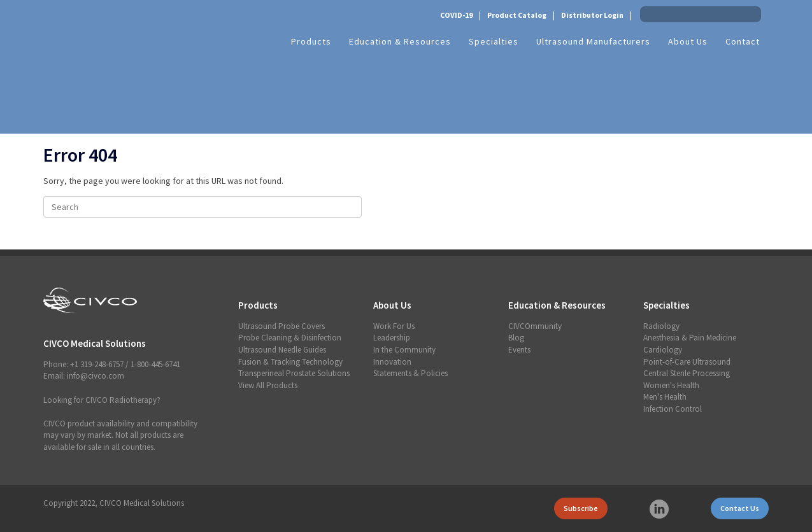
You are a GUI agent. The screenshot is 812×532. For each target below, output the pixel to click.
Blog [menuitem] (516, 338)
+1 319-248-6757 (97, 364)
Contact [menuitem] (743, 41)
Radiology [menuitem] (661, 326)
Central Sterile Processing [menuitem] (687, 373)
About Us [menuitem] (688, 41)
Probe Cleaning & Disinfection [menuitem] (290, 338)
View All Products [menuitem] (268, 385)
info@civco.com (96, 376)
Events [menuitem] (519, 350)
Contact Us (740, 508)
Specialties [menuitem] (494, 41)
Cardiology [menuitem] (663, 350)
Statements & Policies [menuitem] (410, 373)
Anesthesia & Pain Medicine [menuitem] (690, 338)
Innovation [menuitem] (392, 362)
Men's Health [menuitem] (665, 397)
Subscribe (581, 508)
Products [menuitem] (311, 41)
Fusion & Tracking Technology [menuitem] (290, 362)
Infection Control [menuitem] (673, 409)
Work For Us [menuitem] (394, 326)
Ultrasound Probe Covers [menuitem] (281, 326)
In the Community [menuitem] (404, 350)
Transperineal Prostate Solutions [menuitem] (294, 373)
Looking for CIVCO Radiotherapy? (102, 400)
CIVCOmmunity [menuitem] (535, 326)
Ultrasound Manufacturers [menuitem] (593, 41)
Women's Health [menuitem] (671, 385)
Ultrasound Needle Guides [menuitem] (282, 350)
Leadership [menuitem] (392, 338)
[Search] (203, 207)
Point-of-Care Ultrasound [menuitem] (687, 362)
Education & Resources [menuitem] (400, 41)
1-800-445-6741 (155, 364)
